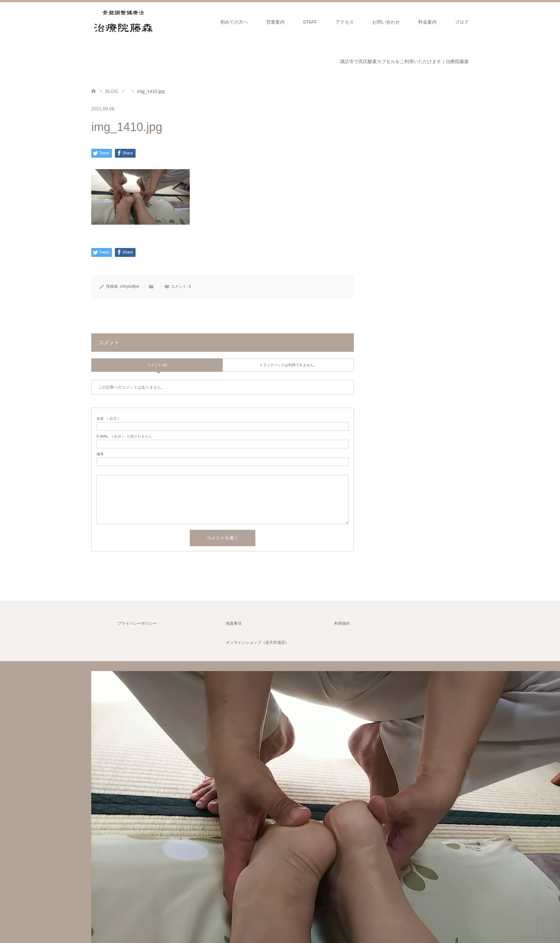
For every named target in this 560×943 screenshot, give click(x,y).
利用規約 (342, 623)
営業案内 (275, 22)
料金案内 (427, 22)
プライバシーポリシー (137, 623)
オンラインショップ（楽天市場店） (257, 642)
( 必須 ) (108, 419)
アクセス (345, 22)
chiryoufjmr (130, 286)
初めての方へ (234, 22)
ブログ (462, 22)
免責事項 (234, 623)
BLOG (112, 91)
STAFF (310, 22)
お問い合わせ (386, 22)
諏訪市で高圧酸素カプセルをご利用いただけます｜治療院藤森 (404, 61)
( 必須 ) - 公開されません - (125, 436)
